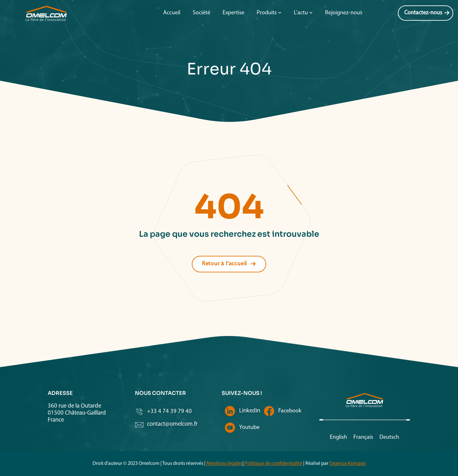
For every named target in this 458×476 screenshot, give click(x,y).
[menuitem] (338, 438)
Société (201, 13)
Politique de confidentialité (273, 464)
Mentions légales (224, 464)
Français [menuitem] (363, 437)
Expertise (233, 13)
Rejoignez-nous (344, 13)
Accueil (172, 13)
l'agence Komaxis (347, 464)
